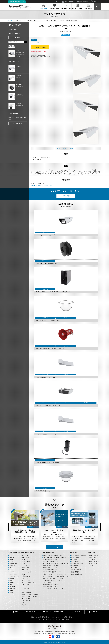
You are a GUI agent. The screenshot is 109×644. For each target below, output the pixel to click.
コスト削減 (92, 560)
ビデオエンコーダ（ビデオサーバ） (31, 595)
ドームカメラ (25, 558)
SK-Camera (13, 568)
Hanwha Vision (13, 564)
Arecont (12, 582)
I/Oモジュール (26, 588)
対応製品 (72, 149)
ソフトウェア (25, 586)
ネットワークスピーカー (28, 582)
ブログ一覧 (54, 547)
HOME (15, 612)
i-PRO (11, 562)
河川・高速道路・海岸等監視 (79, 556)
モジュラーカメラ (27, 572)
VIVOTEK (12, 558)
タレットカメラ (26, 562)
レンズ (24, 590)
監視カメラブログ (66, 7)
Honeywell (12, 566)
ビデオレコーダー (27, 593)
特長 (65, 149)
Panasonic (12, 570)
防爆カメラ (25, 574)
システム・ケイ (95, 2)
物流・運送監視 (75, 572)
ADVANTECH (13, 574)
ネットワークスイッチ (28, 580)
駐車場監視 (74, 560)
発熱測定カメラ (26, 576)
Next (100, 527)
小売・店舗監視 (75, 562)
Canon (11, 560)
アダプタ (24, 605)
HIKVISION (13, 586)
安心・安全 (92, 566)
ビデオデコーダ (26, 601)
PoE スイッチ (26, 584)
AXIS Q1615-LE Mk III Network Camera (42, 185)
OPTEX (12, 593)
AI (58, 2)
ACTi (11, 580)
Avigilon (12, 578)
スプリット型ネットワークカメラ (31, 597)
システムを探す (55, 7)
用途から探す (91, 553)
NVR (72, 2)
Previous (9, 527)
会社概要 (93, 612)
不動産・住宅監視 (76, 570)
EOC (11, 584)
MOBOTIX (12, 572)
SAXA (11, 590)
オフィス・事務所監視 (77, 564)
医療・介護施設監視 (77, 574)
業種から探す (74, 553)
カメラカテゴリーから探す (28, 553)
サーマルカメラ (26, 564)
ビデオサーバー (26, 603)
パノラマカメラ (26, 566)
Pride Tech (12, 588)
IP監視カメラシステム (48, 553)
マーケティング (93, 564)
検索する (18, 37)
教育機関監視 (75, 566)
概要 (59, 149)
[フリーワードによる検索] (16, 42)
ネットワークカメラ (82, 2)
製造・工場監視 (75, 558)
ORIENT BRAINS (14, 576)
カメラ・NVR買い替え (95, 562)
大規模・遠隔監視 (94, 556)
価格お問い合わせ (40, 47)
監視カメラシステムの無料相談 (53, 612)
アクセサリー (25, 578)
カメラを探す (44, 7)
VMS (64, 2)
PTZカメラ (25, 560)
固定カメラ (25, 556)
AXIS (11, 556)
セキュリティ (92, 558)
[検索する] (25, 42)
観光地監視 (74, 568)
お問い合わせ (88, 7)
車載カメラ (25, 570)
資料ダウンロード (77, 7)
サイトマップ (76, 612)
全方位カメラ (25, 568)
